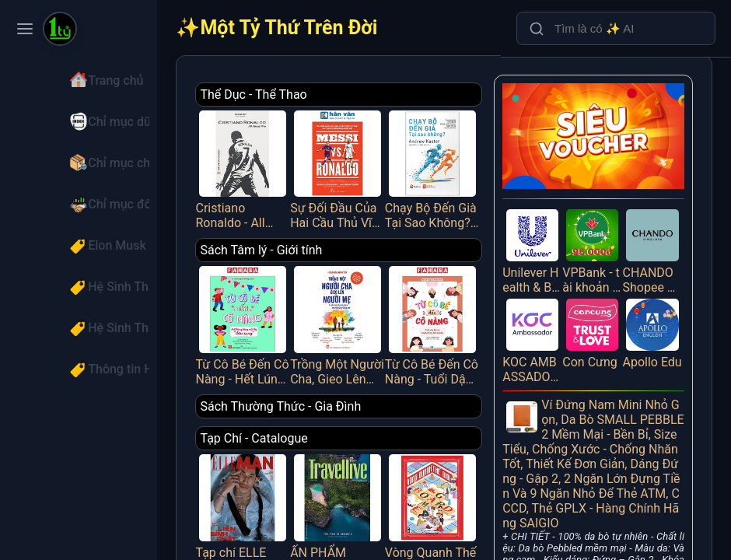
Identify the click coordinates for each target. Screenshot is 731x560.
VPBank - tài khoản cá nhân (598, 241)
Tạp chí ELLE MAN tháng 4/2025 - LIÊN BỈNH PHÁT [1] (269, 498)
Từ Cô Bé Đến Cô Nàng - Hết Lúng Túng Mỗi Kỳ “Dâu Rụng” (269, 316)
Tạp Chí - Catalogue (283, 427)
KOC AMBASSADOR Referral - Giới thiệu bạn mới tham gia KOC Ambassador (542, 327)
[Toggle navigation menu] (25, 29)
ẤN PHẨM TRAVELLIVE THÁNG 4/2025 (358, 498)
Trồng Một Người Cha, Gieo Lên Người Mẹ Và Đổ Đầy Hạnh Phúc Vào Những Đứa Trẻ (358, 316)
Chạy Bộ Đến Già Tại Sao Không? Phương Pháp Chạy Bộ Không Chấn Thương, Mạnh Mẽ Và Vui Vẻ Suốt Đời (446, 166)
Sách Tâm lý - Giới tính (290, 245)
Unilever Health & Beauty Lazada (542, 241)
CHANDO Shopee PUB (655, 241)
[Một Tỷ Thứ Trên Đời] (60, 30)
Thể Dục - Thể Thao (283, 94)
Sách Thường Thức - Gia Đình (310, 395)
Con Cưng (598, 319)
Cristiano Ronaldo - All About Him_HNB (269, 166)
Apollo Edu (655, 327)
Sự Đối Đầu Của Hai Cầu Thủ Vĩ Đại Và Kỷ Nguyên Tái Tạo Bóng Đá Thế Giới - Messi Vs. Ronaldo (358, 166)
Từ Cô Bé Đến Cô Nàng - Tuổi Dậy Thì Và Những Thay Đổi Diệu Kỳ (446, 316)
